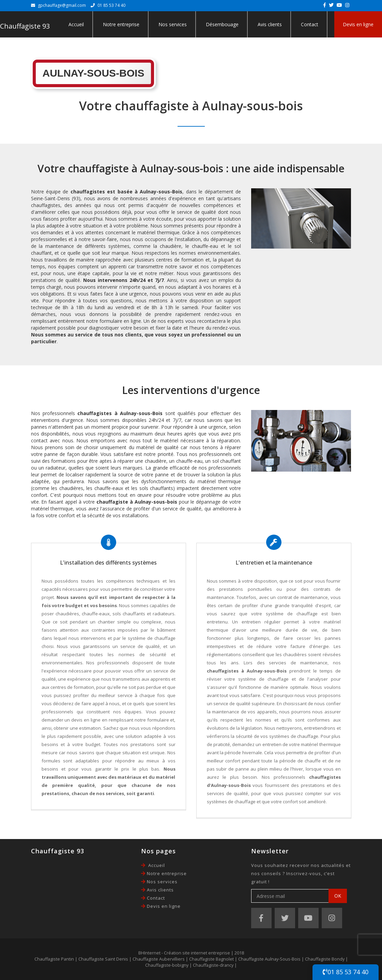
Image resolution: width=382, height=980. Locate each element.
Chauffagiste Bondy (325, 959)
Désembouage (222, 24)
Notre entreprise (121, 24)
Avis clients (270, 24)
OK (338, 896)
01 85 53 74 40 (346, 972)
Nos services (173, 24)
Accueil (76, 24)
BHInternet (149, 953)
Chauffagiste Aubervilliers (159, 959)
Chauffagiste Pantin (54, 959)
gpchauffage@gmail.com (62, 5)
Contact (310, 24)
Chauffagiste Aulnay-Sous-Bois (269, 959)
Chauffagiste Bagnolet (211, 959)
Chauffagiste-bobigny (167, 965)
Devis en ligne (358, 24)
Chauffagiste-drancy (213, 965)
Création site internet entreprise (197, 953)
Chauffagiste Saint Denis (103, 959)
